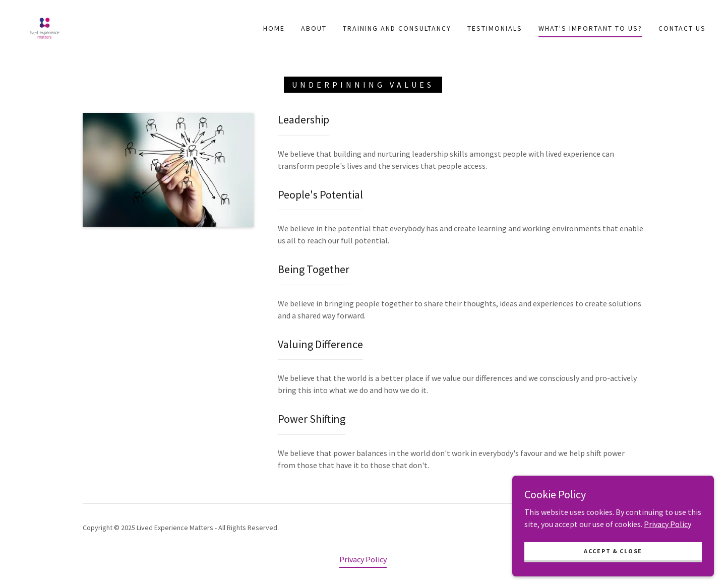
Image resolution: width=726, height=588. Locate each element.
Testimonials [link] (495, 28)
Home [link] (274, 28)
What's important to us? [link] (590, 28)
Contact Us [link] (682, 28)
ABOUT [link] (314, 28)
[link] (45, 27)
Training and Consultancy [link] (397, 28)
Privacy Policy (668, 577)
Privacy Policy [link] (363, 559)
